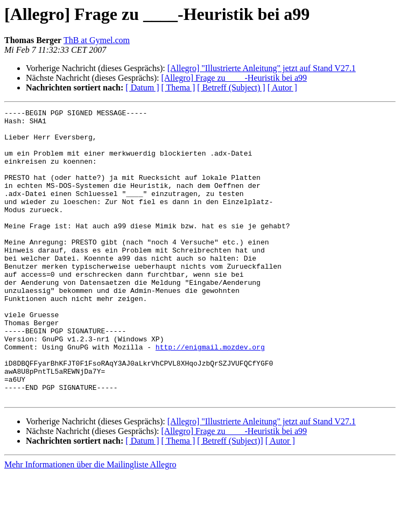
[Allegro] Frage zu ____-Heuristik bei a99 (234, 78)
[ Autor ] (282, 87)
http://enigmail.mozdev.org (210, 395)
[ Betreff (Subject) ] (231, 87)
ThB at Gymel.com (97, 40)
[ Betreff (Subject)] (230, 499)
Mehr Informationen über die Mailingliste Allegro (90, 523)
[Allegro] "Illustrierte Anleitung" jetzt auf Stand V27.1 (262, 68)
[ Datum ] (142, 87)
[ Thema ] (178, 87)
